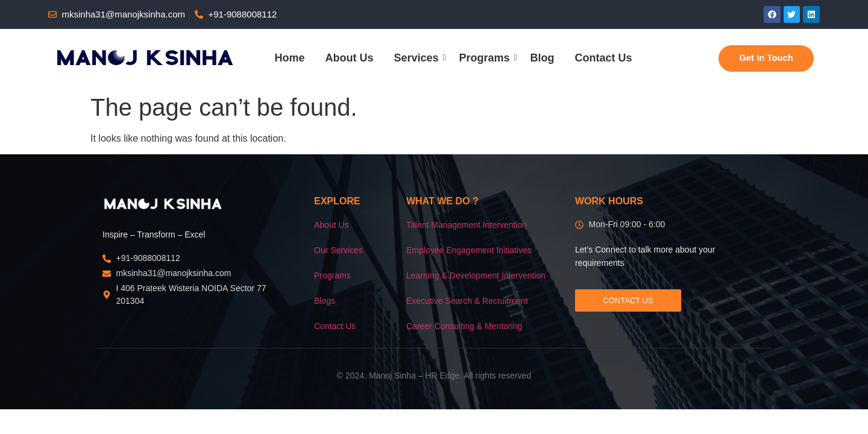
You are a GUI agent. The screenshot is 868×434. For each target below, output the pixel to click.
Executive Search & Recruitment (467, 301)
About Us (349, 58)
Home (289, 58)
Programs (487, 58)
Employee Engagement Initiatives (469, 250)
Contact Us (604, 58)
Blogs (325, 301)
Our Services (338, 250)
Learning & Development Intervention (476, 275)
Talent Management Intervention (467, 225)
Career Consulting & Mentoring (464, 326)
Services (418, 58)
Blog (542, 58)
